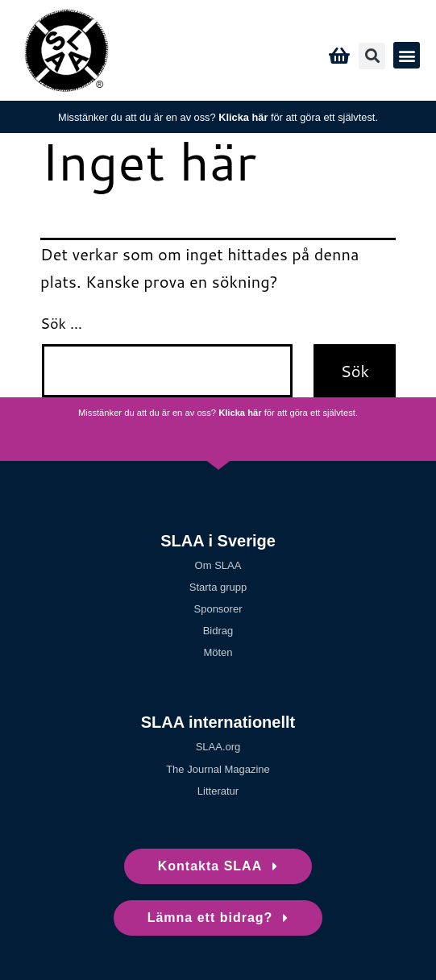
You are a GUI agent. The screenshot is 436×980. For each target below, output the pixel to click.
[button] (372, 56)
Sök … (61, 323)
